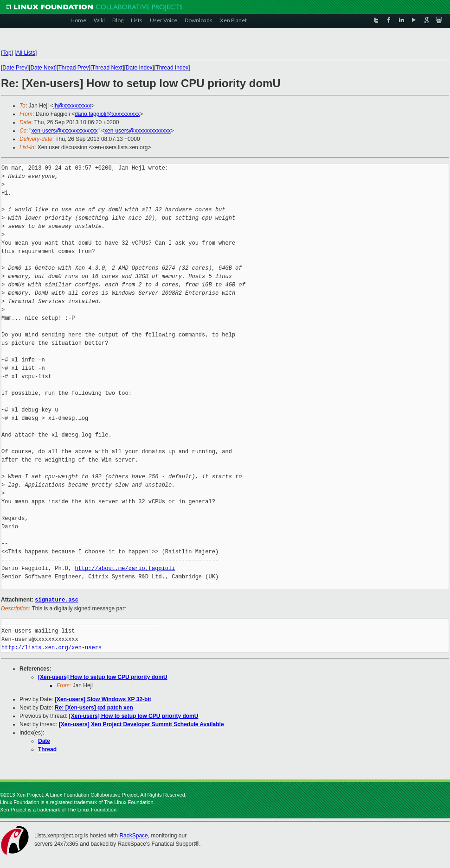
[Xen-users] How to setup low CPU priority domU (103, 677)
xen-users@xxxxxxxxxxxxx (65, 131)
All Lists (26, 53)
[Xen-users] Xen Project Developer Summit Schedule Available (141, 724)
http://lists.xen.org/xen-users (51, 647)
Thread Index (172, 68)
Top (7, 53)
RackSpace (133, 835)
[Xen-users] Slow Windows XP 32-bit (103, 699)
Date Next (42, 68)
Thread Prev (73, 68)
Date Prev (15, 68)
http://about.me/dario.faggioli (125, 568)
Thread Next (107, 68)
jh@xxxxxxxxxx (72, 106)
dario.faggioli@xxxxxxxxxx (107, 114)
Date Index (139, 68)
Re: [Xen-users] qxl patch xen (94, 707)
